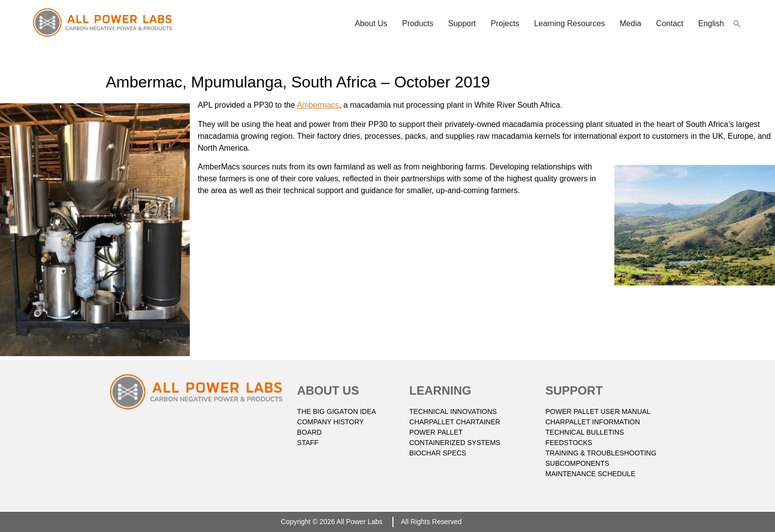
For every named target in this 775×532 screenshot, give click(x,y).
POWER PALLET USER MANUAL (598, 411)
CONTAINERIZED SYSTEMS (455, 443)
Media (631, 23)
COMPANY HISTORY (330, 422)
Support (462, 23)
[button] (737, 24)
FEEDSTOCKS (569, 443)
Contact (669, 23)
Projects (505, 23)
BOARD (309, 432)
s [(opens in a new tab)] (337, 105)
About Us (371, 23)
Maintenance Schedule (590, 474)
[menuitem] (711, 24)
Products (418, 23)
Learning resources (570, 23)
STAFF (308, 443)
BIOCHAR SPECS (438, 453)
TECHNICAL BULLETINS (584, 432)
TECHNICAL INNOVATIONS (453, 411)
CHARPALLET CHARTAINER (455, 422)
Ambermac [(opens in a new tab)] (316, 105)
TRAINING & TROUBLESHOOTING (601, 453)
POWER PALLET (436, 432)
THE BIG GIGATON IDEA (337, 411)
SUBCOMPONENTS (577, 463)
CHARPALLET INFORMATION (592, 422)
